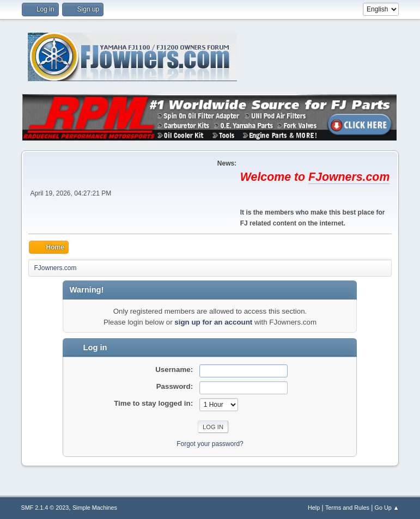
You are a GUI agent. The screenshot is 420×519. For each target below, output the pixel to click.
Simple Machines (95, 508)
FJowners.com (349, 177)
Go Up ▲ (387, 508)
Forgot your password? (210, 444)
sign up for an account (213, 322)
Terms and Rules (347, 508)
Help (314, 508)
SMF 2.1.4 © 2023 (45, 508)
